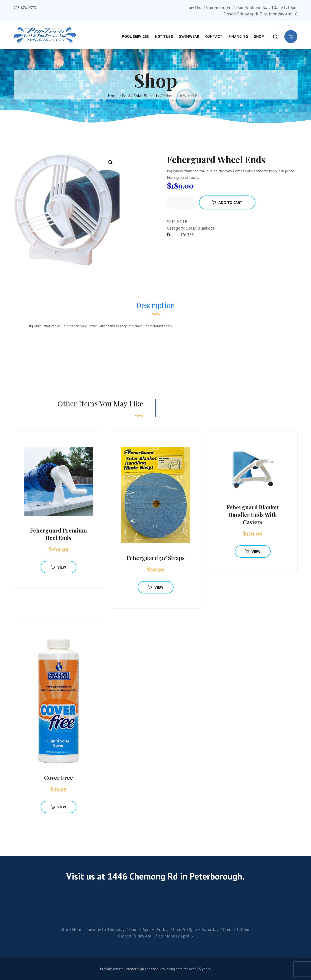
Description (155, 305)
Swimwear (189, 36)
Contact (214, 36)
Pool (126, 96)
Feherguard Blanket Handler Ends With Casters (253, 515)
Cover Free (59, 778)
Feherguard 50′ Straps (156, 558)
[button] (111, 162)
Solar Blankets (146, 96)
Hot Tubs (164, 36)
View (59, 567)
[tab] (155, 308)
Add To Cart (227, 202)
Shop (259, 36)
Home (113, 96)
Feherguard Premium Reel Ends (59, 534)
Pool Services (135, 36)
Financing (238, 36)
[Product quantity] (183, 202)
